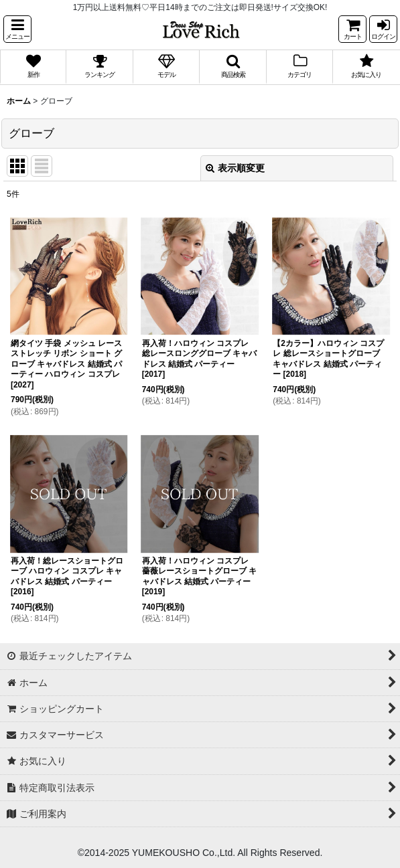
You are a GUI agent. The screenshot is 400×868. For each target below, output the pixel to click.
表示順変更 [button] (235, 168)
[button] (17, 29)
